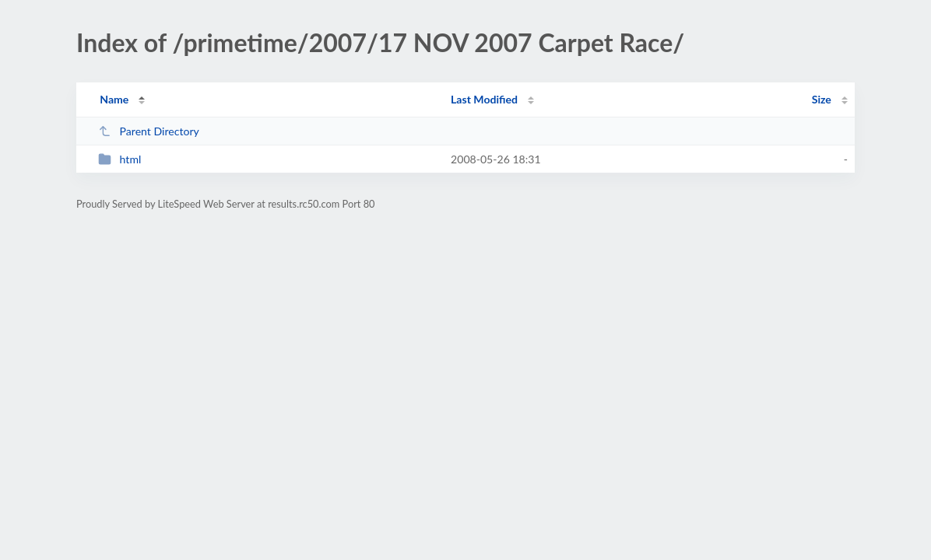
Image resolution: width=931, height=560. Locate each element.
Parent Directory (149, 131)
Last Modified (484, 99)
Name (114, 99)
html (119, 159)
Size (822, 99)
